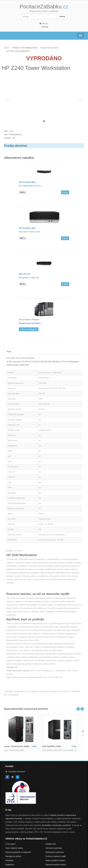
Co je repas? (11, 844)
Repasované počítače (49, 48)
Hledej (62, 16)
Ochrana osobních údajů (56, 856)
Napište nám (51, 844)
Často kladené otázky (14, 848)
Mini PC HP (25, 274)
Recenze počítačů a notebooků (18, 852)
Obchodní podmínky (54, 848)
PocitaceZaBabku (44, 7)
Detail (65, 192)
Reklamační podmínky (55, 852)
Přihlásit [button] (45, 27)
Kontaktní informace (17, 772)
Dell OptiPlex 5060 (56, 746)
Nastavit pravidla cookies (56, 865)
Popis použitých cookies (55, 861)
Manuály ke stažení (13, 856)
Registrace (10, 865)
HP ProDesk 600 (27, 182)
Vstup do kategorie (29, 329)
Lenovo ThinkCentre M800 (20, 746)
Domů (7, 48)
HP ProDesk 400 (27, 228)
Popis (9, 352)
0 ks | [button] (44, 24)
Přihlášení (9, 861)
